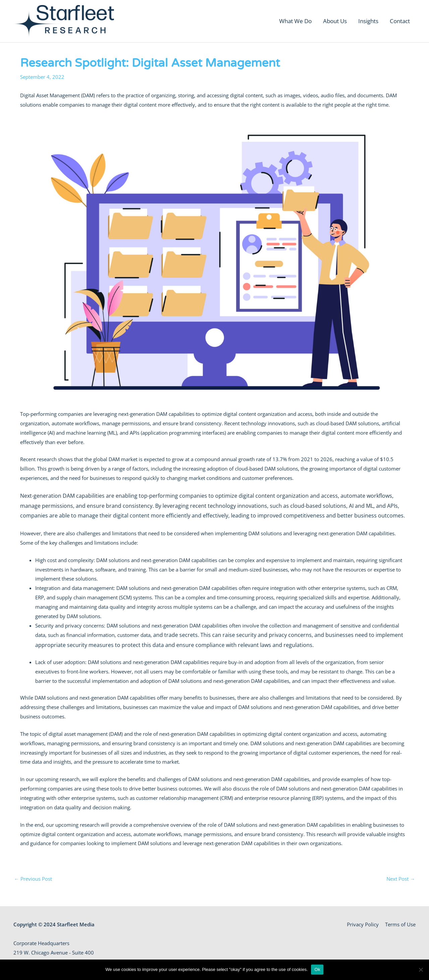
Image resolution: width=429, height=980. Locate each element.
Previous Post (33, 879)
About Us (335, 21)
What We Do (295, 21)
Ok (317, 969)
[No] (421, 970)
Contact (400, 21)
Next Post (401, 879)
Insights (368, 21)
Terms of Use (400, 924)
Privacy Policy (363, 924)
